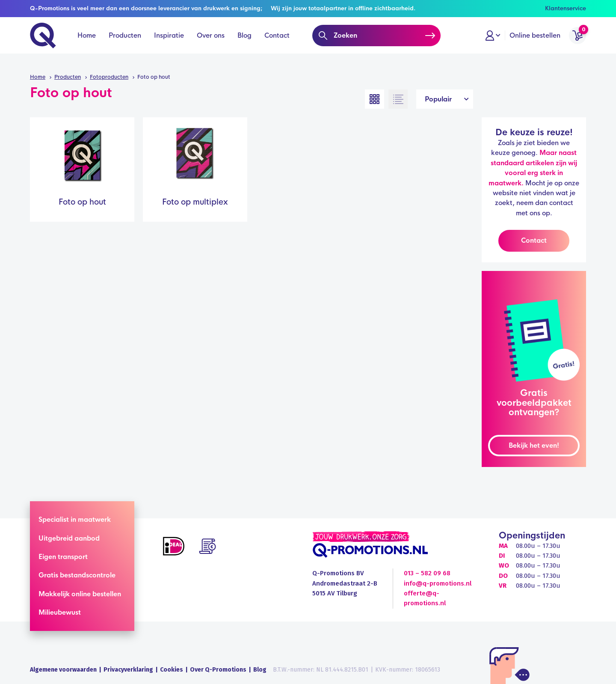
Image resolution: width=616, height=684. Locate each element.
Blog (244, 43)
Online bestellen (535, 43)
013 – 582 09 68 (427, 573)
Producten (125, 43)
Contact (277, 43)
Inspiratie (169, 43)
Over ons (211, 43)
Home (87, 43)
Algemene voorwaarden (63, 670)
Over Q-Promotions (218, 670)
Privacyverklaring (128, 670)
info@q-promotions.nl (438, 583)
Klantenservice (566, 8)
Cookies (172, 670)
